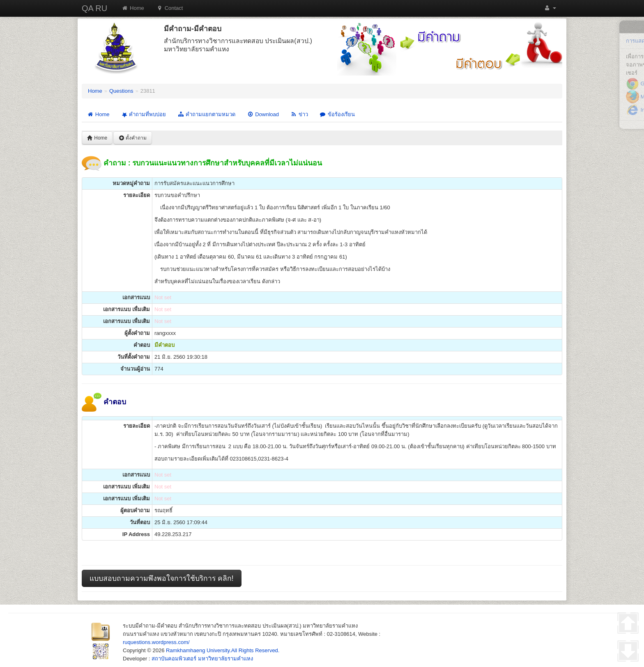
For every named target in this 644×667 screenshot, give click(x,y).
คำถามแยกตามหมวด (206, 114)
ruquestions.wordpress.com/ (156, 642)
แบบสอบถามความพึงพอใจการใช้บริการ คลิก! (162, 578)
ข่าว (299, 114)
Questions (121, 91)
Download (263, 114)
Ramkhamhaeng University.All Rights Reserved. (223, 650)
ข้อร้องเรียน (337, 114)
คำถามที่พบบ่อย (143, 115)
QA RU (94, 8)
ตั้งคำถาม (133, 138)
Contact (170, 8)
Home (133, 8)
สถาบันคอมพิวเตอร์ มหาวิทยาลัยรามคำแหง (202, 659)
